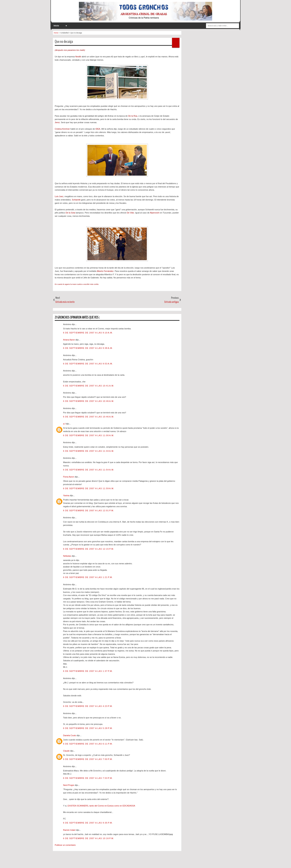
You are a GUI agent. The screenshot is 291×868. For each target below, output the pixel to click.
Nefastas (67, 556)
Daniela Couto (70, 735)
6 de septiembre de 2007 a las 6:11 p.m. (88, 744)
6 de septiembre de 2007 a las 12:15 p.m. (89, 549)
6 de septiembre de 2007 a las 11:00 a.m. (89, 435)
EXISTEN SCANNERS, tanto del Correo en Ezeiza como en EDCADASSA (101, 806)
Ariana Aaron (69, 340)
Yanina (67, 495)
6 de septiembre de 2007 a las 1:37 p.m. (88, 671)
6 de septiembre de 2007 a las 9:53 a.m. (88, 364)
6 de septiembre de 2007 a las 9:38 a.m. (88, 348)
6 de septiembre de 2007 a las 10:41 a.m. (89, 386)
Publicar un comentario (65, 845)
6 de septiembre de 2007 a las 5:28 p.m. (88, 728)
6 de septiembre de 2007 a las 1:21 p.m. (88, 577)
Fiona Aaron (69, 477)
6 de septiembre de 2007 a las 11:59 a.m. (89, 488)
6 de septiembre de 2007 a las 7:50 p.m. (88, 759)
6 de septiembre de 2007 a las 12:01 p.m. (89, 510)
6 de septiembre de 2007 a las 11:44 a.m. (89, 451)
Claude (67, 751)
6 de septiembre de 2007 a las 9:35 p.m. (88, 823)
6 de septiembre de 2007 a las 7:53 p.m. (88, 778)
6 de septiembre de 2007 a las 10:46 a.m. (89, 401)
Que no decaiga (64, 42)
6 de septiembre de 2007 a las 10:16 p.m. (89, 838)
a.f (64, 424)
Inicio (56, 26)
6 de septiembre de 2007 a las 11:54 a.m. (89, 470)
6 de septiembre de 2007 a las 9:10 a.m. (88, 333)
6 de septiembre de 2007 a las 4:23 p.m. (88, 706)
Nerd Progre (69, 785)
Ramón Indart (70, 830)
